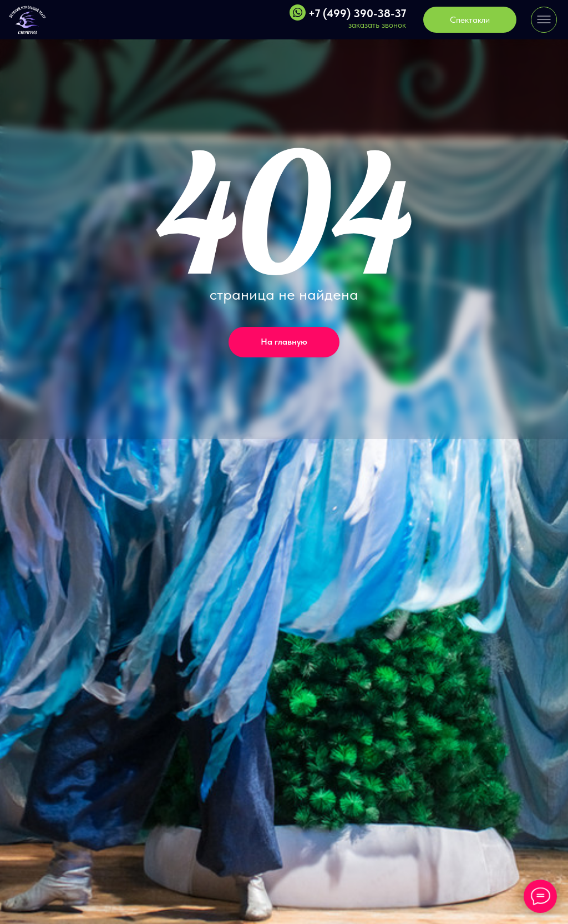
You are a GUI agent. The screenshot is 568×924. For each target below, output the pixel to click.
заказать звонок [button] (377, 25)
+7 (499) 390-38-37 (357, 13)
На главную (284, 342)
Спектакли (470, 20)
